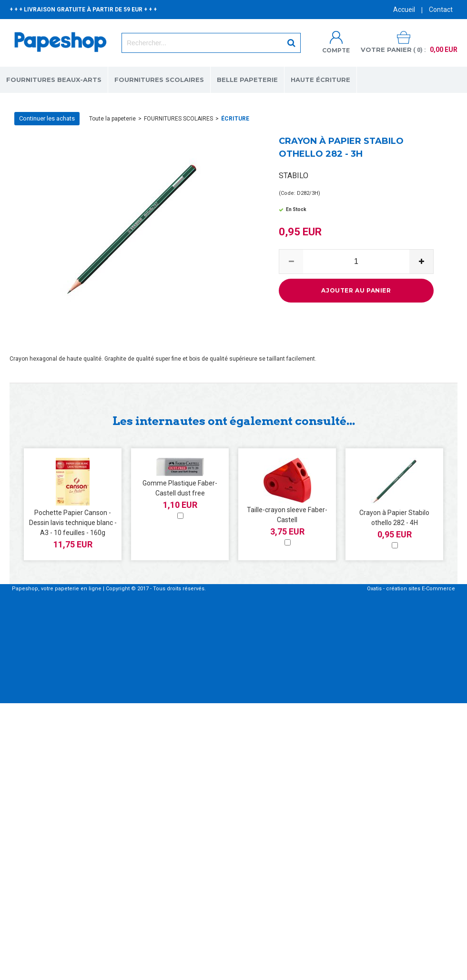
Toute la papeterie (112, 119)
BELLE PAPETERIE (247, 80)
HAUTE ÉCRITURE (320, 80)
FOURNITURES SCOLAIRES (159, 80)
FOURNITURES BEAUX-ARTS (54, 80)
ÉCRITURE (235, 119)
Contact (441, 10)
